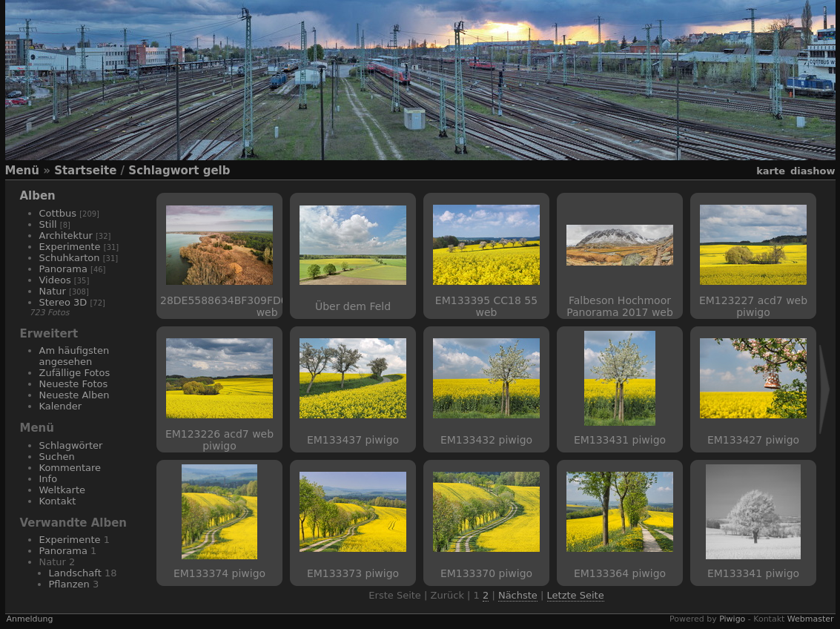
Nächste (518, 595)
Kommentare (70, 468)
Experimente (70, 247)
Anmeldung (30, 619)
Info (49, 479)
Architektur (66, 236)
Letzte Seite (576, 595)
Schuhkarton (70, 258)
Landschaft (75, 573)
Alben (38, 196)
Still (48, 224)
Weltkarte (63, 490)
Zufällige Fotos (75, 373)
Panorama (63, 269)
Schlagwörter (71, 445)
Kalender (61, 406)
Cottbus (58, 213)
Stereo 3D (63, 302)
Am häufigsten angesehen (75, 356)
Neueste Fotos (74, 384)
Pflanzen (69, 584)
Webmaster (811, 619)
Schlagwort (163, 171)
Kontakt (58, 501)
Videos (55, 280)
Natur (53, 291)
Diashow (813, 171)
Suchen (57, 457)
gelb (217, 171)
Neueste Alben (75, 395)
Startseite (85, 171)
